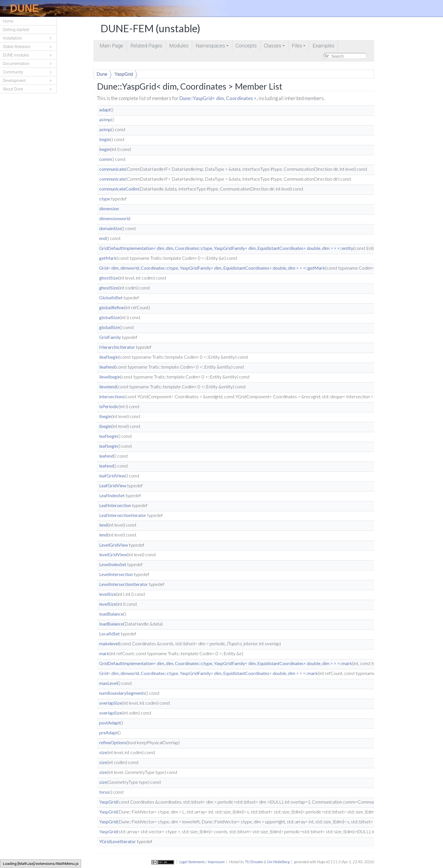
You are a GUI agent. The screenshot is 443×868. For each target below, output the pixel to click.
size (103, 752)
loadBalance (111, 614)
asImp (105, 119)
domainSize (110, 228)
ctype (105, 199)
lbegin (105, 416)
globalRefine (112, 307)
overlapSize (110, 703)
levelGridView (113, 554)
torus (104, 792)
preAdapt (108, 732)
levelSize (108, 594)
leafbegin (108, 436)
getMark (108, 258)
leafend (106, 456)
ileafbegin (109, 357)
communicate (112, 169)
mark (104, 653)
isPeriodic (109, 406)
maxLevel (108, 683)
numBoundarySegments (122, 693)
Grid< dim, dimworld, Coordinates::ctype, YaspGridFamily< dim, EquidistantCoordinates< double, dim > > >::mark (209, 673)
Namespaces (212, 47)
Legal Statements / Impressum (202, 862)
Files (299, 47)
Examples (323, 46)
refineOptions (113, 742)
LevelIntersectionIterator (124, 584)
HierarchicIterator (117, 347)
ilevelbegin (110, 377)
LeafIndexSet (112, 495)
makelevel (109, 643)
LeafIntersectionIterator (123, 515)
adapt (105, 110)
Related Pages (146, 46)
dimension (109, 208)
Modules (179, 46)
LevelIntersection (116, 574)
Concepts (246, 46)
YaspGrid (124, 74)
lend (103, 525)
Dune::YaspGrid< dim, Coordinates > (218, 98)
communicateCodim (119, 189)
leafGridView (112, 476)
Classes (275, 47)
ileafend (107, 367)
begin (105, 139)
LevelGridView (114, 545)
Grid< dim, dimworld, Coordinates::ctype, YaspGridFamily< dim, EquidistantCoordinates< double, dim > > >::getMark (212, 268)
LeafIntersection (115, 505)
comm (105, 159)
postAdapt (110, 723)
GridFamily (110, 337)
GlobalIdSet (111, 297)
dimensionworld (115, 218)
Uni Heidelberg (278, 862)
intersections (112, 396)
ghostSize (109, 278)
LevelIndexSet (113, 564)
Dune (102, 74)
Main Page (111, 46)
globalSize (109, 317)
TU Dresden (254, 862)
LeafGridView (113, 485)
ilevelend (108, 387)
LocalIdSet (109, 634)
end (103, 238)
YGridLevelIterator (118, 841)
